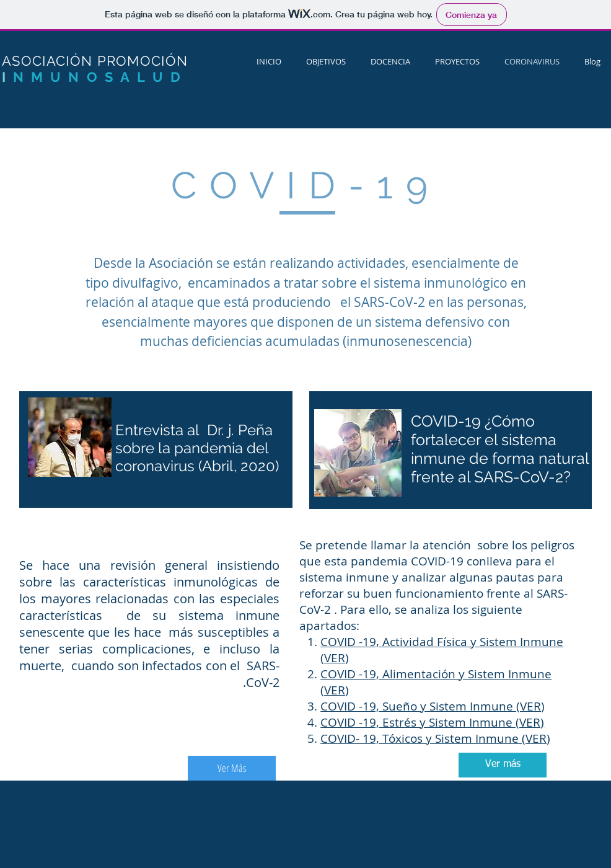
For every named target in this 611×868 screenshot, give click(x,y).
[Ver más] (503, 765)
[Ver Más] (232, 768)
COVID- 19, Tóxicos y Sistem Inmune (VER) (435, 738)
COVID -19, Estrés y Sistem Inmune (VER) (432, 722)
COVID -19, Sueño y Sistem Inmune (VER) (433, 706)
